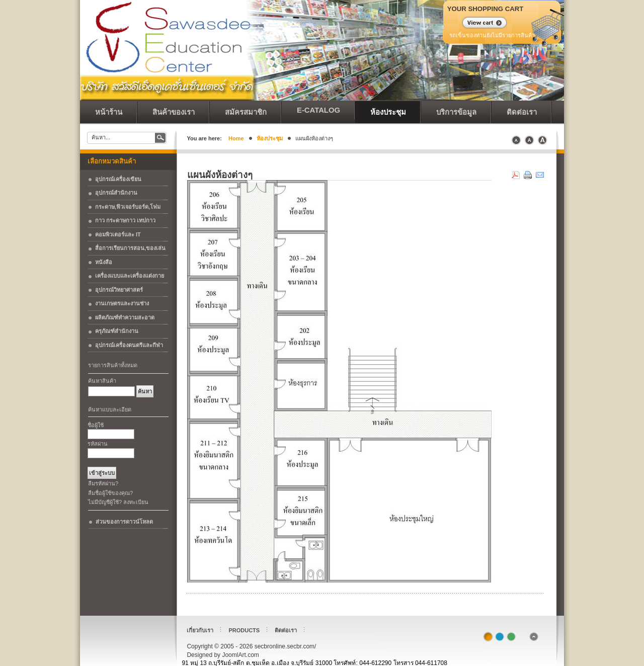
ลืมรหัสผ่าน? (103, 483)
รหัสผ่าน (98, 444)
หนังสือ (104, 262)
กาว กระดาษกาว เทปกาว (125, 220)
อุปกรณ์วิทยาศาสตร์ (119, 290)
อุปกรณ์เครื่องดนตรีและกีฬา (129, 345)
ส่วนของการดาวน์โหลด (124, 522)
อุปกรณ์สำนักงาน (116, 193)
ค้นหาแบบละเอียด (110, 409)
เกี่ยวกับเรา (200, 630)
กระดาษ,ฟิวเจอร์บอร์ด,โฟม (128, 207)
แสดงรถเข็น (478, 24)
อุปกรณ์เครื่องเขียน (118, 179)
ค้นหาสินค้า (102, 381)
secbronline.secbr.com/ (150, 25)
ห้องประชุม (270, 138)
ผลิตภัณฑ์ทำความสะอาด (125, 317)
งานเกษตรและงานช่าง (122, 303)
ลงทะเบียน (136, 502)
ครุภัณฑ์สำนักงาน (117, 331)
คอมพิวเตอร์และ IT (118, 234)
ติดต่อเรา (286, 630)
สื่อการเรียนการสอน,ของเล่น (130, 248)
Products (244, 630)
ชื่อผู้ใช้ (96, 425)
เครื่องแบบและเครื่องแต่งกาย (130, 276)
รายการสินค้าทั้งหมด (113, 365)
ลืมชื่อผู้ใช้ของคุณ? (110, 493)
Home (236, 138)
